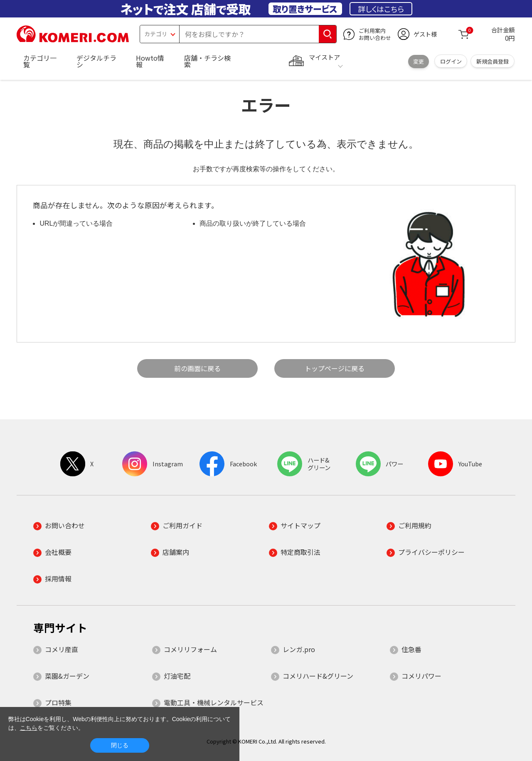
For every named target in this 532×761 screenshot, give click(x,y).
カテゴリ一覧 (40, 61)
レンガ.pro (299, 649)
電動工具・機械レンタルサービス (214, 702)
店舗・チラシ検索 (207, 61)
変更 (419, 61)
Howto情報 (150, 61)
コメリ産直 (62, 649)
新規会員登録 (493, 61)
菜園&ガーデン (67, 676)
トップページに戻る (335, 368)
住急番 (411, 649)
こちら (29, 728)
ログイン (451, 61)
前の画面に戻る (197, 368)
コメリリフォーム (190, 649)
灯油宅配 (177, 676)
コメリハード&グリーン (318, 676)
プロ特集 (58, 702)
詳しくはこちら (381, 9)
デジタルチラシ (96, 61)
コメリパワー (421, 676)
